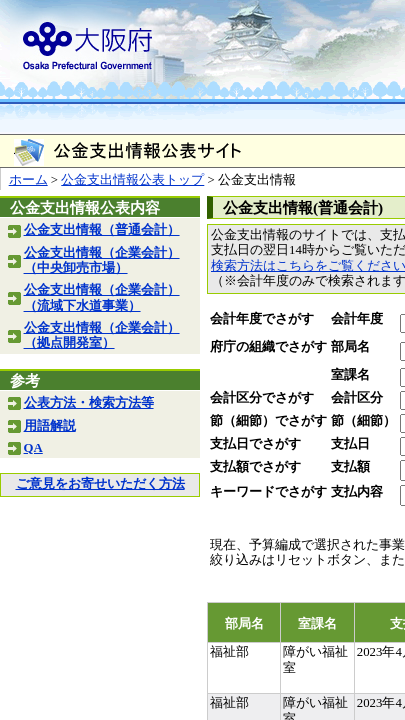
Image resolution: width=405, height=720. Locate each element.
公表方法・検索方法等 (89, 403)
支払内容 (357, 492)
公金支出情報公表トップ (132, 180)
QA (33, 448)
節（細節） (363, 421)
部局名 (350, 347)
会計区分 (357, 398)
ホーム (28, 180)
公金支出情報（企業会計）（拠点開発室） (102, 335)
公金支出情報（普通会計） (102, 230)
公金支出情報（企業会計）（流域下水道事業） (102, 297)
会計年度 (357, 319)
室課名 (350, 375)
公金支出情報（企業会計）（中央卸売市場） (102, 260)
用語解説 (50, 426)
